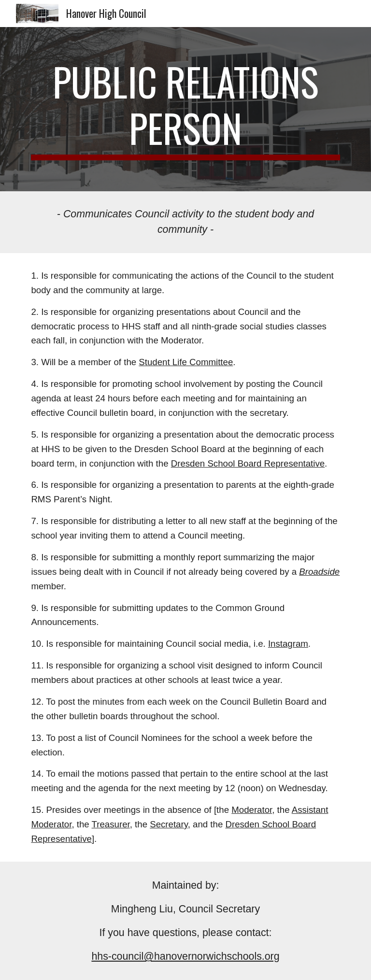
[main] (185, 109)
